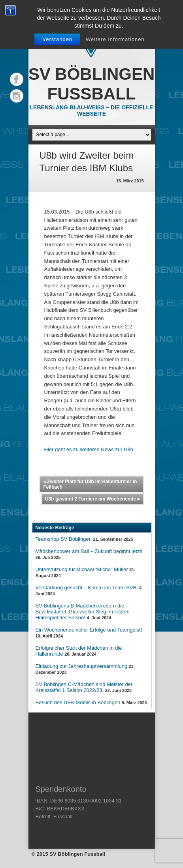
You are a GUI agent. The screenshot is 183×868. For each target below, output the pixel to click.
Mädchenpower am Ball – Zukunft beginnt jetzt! (89, 551)
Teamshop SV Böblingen (64, 539)
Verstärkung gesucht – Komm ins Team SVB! (87, 588)
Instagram (17, 96)
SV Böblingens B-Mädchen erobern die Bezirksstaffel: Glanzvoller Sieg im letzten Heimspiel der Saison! (83, 612)
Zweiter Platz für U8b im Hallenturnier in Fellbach (90, 484)
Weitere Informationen (115, 39)
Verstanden (57, 39)
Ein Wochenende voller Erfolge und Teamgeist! (89, 630)
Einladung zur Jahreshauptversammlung (82, 666)
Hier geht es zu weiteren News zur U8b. (90, 449)
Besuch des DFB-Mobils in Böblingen (78, 702)
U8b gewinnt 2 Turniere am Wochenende (92, 499)
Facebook (17, 79)
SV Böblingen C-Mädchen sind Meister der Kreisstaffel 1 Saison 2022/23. (84, 687)
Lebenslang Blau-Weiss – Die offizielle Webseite (92, 111)
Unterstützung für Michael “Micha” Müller (82, 569)
